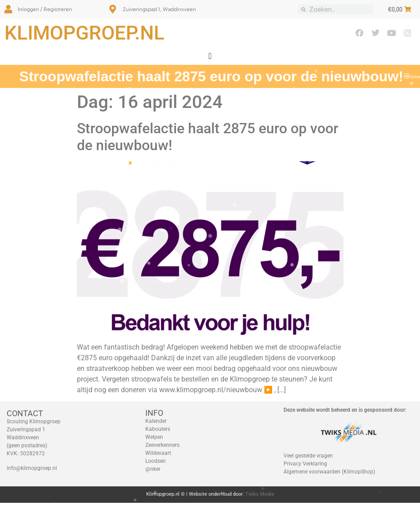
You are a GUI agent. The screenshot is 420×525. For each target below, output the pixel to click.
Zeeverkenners (162, 445)
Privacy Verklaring (305, 464)
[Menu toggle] (210, 56)
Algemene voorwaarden (312, 472)
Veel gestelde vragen (308, 456)
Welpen (154, 437)
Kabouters (158, 429)
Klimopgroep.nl (84, 33)
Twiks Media (260, 494)
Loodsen (156, 461)
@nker (153, 469)
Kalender (156, 421)
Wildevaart (158, 453)
